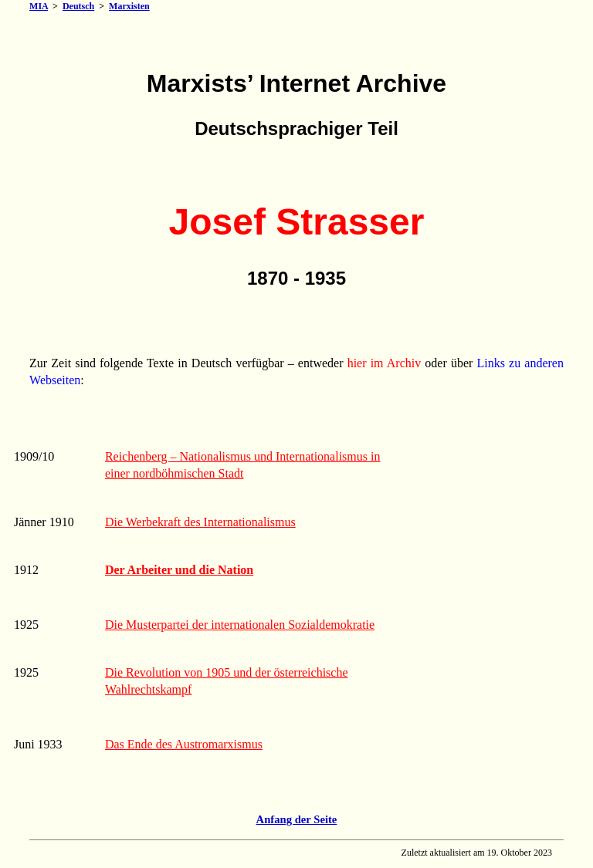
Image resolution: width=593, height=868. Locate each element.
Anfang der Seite (297, 819)
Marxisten (129, 6)
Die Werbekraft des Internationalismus (200, 522)
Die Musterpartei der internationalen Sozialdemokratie (240, 625)
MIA (39, 6)
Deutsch (78, 6)
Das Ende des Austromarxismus (184, 744)
